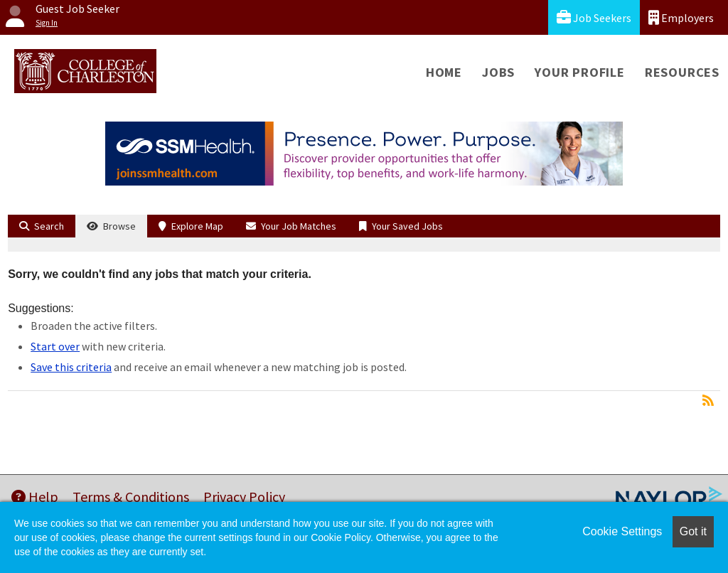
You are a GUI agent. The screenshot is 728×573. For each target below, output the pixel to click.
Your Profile (580, 72)
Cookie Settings (622, 531)
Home (444, 72)
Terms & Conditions (131, 497)
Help (35, 497)
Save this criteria (71, 367)
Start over (55, 346)
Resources (682, 72)
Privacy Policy (244, 497)
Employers (681, 17)
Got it (693, 531)
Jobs (498, 72)
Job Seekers (594, 17)
